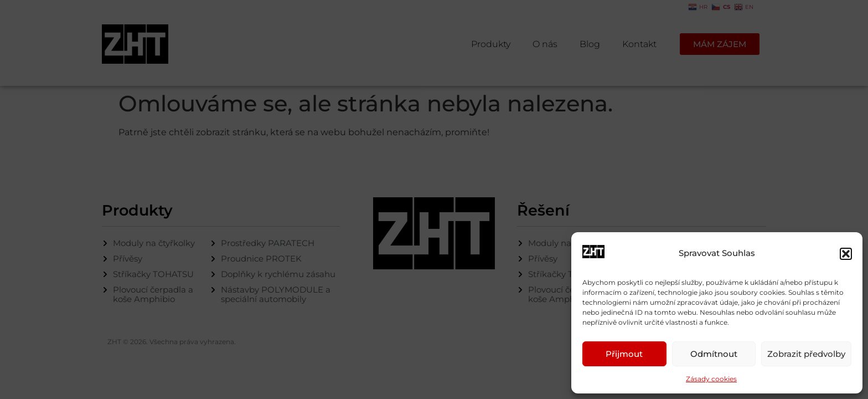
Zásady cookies (711, 379)
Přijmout (624, 354)
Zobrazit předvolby (806, 354)
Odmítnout (714, 354)
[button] (846, 254)
